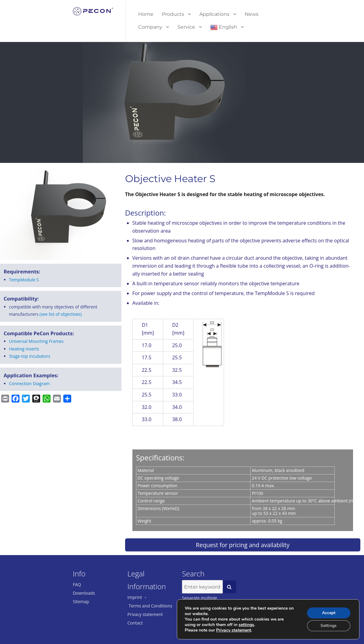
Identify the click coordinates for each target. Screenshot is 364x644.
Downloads (84, 593)
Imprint (135, 597)
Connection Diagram (30, 384)
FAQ (77, 584)
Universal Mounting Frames (36, 341)
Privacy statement (145, 614)
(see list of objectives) (61, 314)
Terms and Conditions (150, 606)
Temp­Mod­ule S (24, 280)
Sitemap (81, 602)
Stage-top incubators (30, 356)
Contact (135, 623)
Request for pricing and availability (243, 545)
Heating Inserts (24, 349)
